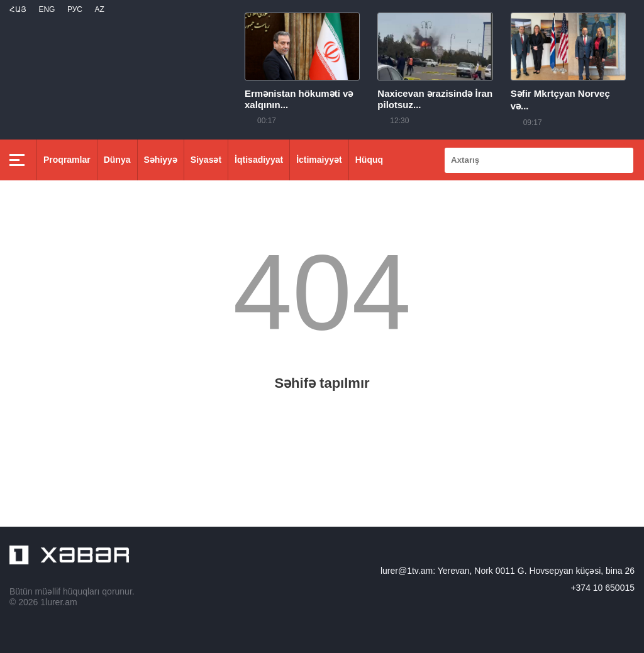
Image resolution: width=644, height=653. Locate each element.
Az (99, 9)
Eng (47, 9)
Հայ (18, 9)
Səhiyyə (161, 160)
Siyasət (206, 160)
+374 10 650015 (602, 588)
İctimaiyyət (319, 160)
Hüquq (369, 160)
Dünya (117, 160)
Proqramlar (67, 160)
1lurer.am (58, 602)
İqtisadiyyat (259, 160)
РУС (75, 9)
